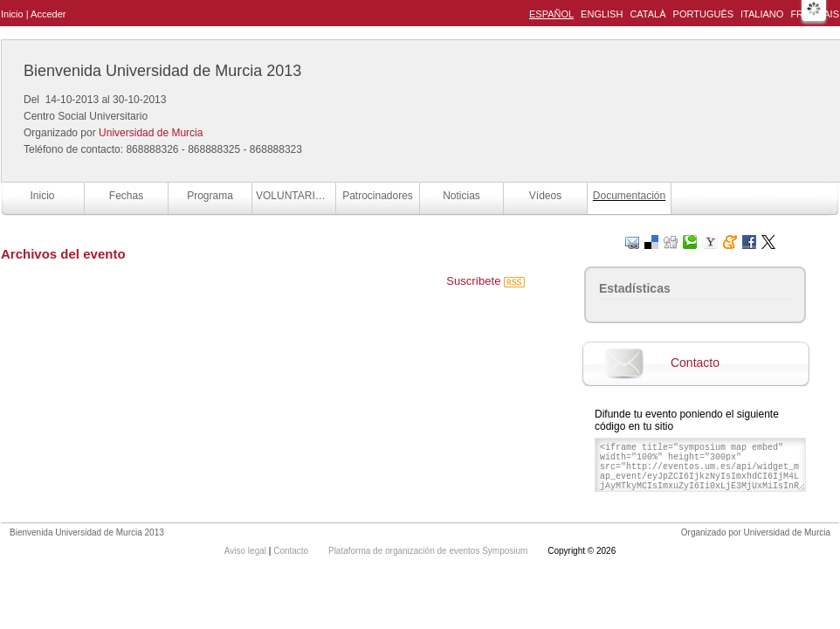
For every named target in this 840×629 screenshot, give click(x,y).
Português (703, 14)
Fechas (126, 196)
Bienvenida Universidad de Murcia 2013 (162, 71)
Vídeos (545, 196)
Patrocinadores (378, 196)
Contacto (695, 363)
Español (551, 14)
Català (647, 14)
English (602, 14)
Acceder (48, 14)
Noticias (461, 196)
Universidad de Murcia (151, 133)
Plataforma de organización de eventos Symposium (429, 551)
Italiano (762, 14)
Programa (210, 196)
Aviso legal (247, 551)
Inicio (12, 14)
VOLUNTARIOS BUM (296, 196)
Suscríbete (485, 281)
